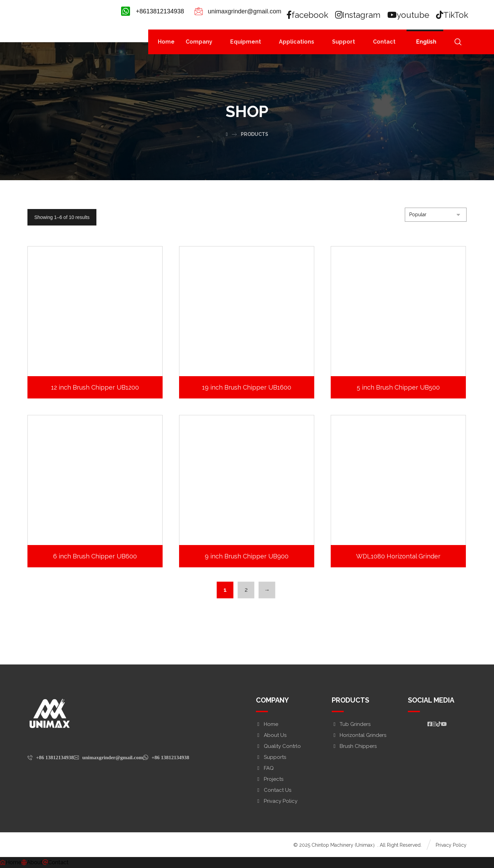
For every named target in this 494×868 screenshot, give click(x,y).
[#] (430, 724)
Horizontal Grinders (359, 735)
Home (267, 724)
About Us (271, 735)
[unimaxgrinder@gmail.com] (108, 757)
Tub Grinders (351, 724)
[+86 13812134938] (51, 757)
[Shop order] (436, 215)
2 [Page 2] (246, 590)
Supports (271, 757)
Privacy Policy (277, 801)
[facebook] (308, 15)
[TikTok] (452, 15)
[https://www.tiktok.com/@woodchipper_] (439, 724)
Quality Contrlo (278, 746)
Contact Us (274, 790)
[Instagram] (358, 15)
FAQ (265, 768)
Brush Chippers (354, 746)
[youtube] (409, 15)
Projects (270, 779)
